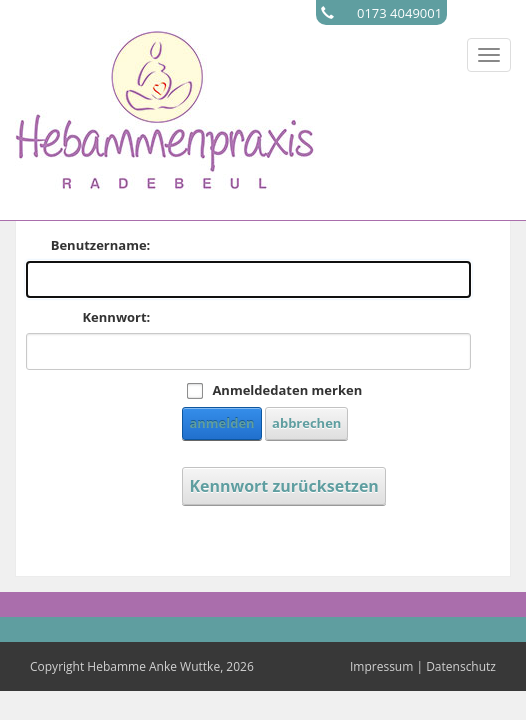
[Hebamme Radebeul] (165, 108)
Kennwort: (116, 317)
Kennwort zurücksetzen (283, 486)
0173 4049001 (399, 13)
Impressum (381, 666)
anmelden (221, 423)
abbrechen (306, 423)
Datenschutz (461, 666)
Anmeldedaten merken (287, 390)
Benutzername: (101, 245)
